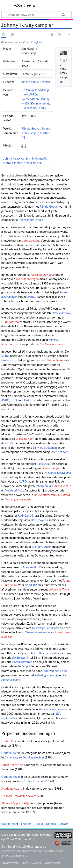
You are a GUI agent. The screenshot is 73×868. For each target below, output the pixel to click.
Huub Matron (10, 322)
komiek (36, 82)
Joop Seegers (31, 240)
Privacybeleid (10, 863)
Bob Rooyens (39, 520)
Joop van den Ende (55, 671)
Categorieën (9, 824)
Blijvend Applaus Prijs (15, 803)
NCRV (9, 443)
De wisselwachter (33, 757)
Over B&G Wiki (32, 863)
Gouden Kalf (9, 753)
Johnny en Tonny (59, 589)
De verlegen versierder (46, 628)
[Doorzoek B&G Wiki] (36, 14)
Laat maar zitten (22, 662)
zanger (46, 82)
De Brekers (19, 657)
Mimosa (54, 340)
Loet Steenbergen (27, 279)
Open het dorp (59, 452)
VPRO (5, 356)
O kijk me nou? (25, 439)
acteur (26, 82)
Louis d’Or (8, 741)
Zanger (63, 824)
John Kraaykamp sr (35, 42)
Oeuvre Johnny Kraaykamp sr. (23, 163)
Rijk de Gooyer (31, 128)
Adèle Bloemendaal (43, 653)
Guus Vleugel (52, 468)
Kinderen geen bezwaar (53, 709)
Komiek (51, 824)
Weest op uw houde (42, 275)
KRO (14, 400)
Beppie (26, 666)
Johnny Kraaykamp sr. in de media (25, 158)
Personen (25, 824)
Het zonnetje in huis (34, 108)
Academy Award (12, 788)
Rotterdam (8, 344)
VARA (25, 400)
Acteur (39, 824)
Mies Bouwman (47, 448)
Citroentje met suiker (37, 632)
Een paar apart (40, 103)
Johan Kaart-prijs (12, 765)
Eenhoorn (7, 360)
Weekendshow (62, 313)
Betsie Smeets (56, 360)
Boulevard (43, 464)
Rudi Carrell (25, 515)
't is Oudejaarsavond (53, 344)
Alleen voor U (62, 486)
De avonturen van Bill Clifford (52, 495)
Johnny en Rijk (44, 486)
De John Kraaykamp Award (19, 796)
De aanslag (11, 757)
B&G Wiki (25, 6)
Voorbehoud (53, 863)
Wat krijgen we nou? (18, 499)
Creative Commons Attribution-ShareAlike (29, 851)
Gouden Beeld (11, 777)
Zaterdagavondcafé (47, 675)
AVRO (31, 297)
